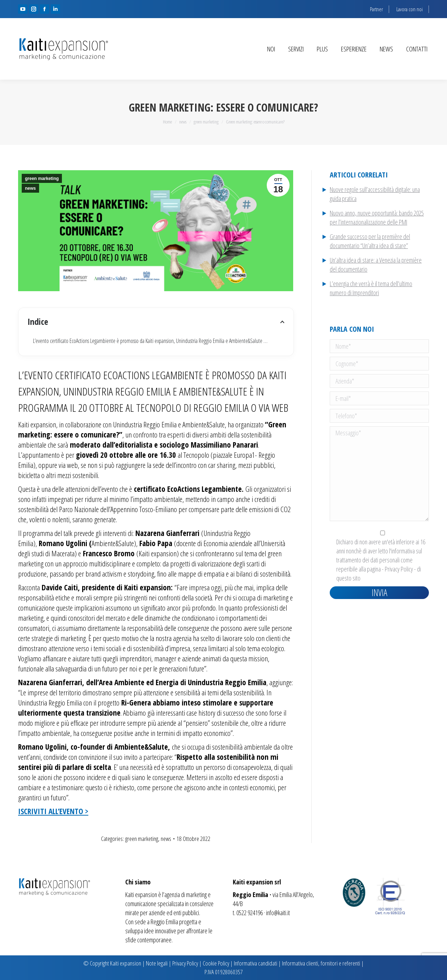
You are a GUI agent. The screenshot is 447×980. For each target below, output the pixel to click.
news (30, 188)
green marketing (42, 179)
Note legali (157, 963)
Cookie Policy (216, 963)
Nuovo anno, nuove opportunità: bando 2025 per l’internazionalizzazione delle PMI (377, 217)
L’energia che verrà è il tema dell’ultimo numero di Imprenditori (371, 288)
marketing (196, 895)
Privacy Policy (399, 569)
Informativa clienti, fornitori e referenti (321, 963)
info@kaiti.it (278, 913)
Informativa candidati (256, 963)
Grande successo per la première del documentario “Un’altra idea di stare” (370, 241)
